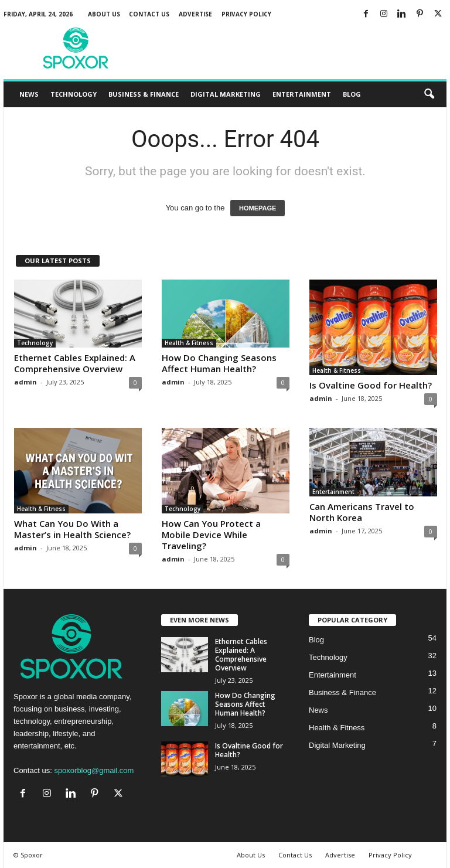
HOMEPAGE (258, 208)
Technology (74, 94)
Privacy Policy (246, 14)
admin (25, 382)
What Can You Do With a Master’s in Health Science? (72, 529)
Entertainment (302, 94)
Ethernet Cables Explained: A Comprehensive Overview (75, 363)
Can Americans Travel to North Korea (362, 512)
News (29, 94)
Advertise (195, 14)
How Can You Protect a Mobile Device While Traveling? (211, 535)
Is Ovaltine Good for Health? (371, 385)
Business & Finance (144, 94)
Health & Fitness (189, 343)
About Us (104, 14)
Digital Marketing (226, 94)
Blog (352, 94)
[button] (429, 94)
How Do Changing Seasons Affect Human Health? (219, 363)
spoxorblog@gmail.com (94, 770)
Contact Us (149, 14)
